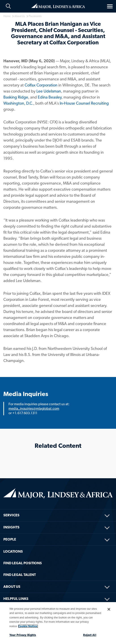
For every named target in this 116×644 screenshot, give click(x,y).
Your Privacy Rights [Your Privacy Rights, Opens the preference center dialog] (23, 635)
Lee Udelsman (49, 91)
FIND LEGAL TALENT (20, 575)
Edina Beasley (50, 97)
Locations (13, 551)
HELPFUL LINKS (16, 599)
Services (11, 515)
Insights (11, 527)
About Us (12, 587)
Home (58, 6)
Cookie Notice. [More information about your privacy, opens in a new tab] (28, 626)
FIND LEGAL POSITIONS (23, 563)
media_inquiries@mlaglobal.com (34, 408)
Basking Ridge (16, 97)
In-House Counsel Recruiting (84, 103)
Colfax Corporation (41, 85)
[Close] (109, 609)
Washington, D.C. (18, 103)
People (10, 539)
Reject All (90, 635)
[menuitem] (58, 509)
